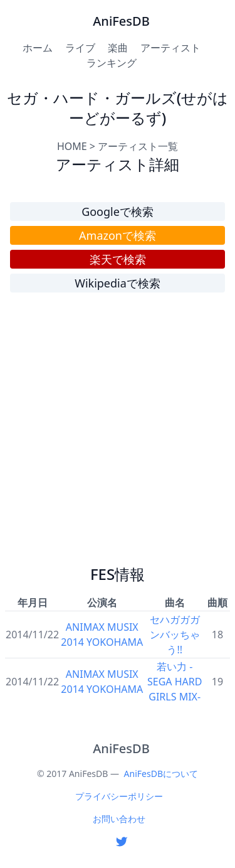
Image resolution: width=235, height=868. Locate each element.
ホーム (38, 48)
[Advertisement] (118, 434)
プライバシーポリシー (119, 796)
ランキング (112, 63)
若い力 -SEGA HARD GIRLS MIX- (175, 682)
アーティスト (170, 48)
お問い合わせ (119, 819)
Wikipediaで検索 (118, 283)
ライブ (80, 48)
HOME (72, 146)
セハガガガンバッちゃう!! (175, 635)
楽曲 (118, 48)
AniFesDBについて (161, 774)
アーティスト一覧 (138, 146)
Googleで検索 (118, 212)
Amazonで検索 (118, 235)
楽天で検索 (118, 259)
